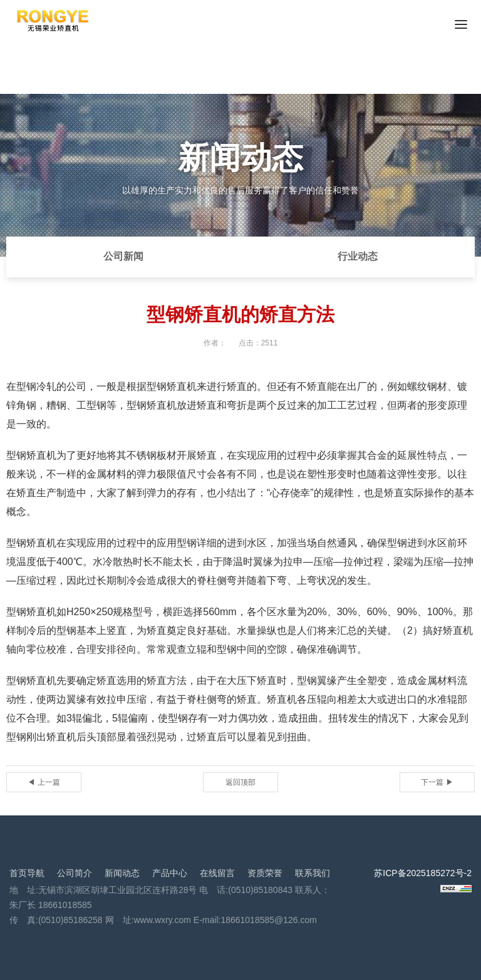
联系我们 (313, 873)
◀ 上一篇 (44, 782)
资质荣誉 (265, 873)
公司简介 (75, 873)
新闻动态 (122, 873)
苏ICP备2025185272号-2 (423, 873)
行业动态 (358, 256)
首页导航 (27, 873)
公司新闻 (123, 256)
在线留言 (217, 873)
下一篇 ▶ (437, 782)
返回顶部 (240, 782)
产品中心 (170, 873)
